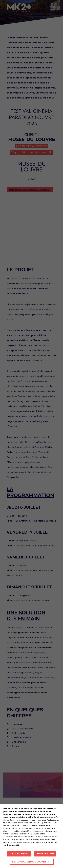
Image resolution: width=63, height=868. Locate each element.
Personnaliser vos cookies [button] (29, 862)
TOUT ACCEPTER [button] (19, 854)
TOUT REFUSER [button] (45, 854)
